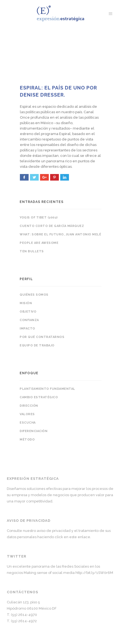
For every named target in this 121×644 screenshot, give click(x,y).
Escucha (28, 423)
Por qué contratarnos (42, 337)
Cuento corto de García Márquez (52, 226)
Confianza (29, 320)
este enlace (80, 537)
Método (27, 440)
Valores (27, 414)
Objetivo (28, 312)
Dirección (29, 406)
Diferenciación (34, 431)
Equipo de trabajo (37, 345)
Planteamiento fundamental (47, 389)
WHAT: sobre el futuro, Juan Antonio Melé (60, 234)
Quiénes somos (34, 295)
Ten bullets (32, 251)
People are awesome (39, 243)
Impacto (27, 329)
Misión (26, 303)
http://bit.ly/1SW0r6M (94, 573)
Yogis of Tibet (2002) (39, 218)
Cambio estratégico (39, 397)
